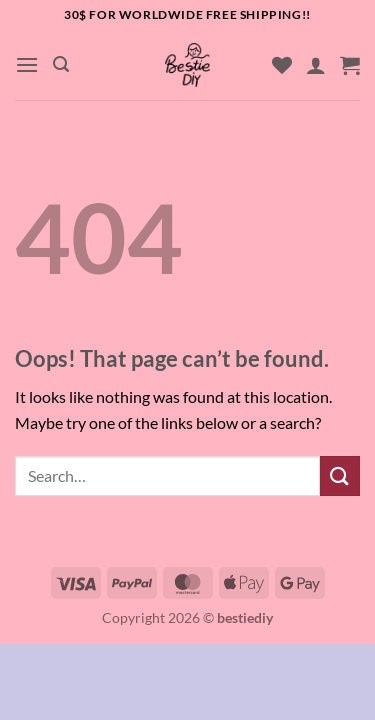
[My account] (316, 65)
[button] (27, 64)
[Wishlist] (282, 65)
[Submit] (340, 475)
